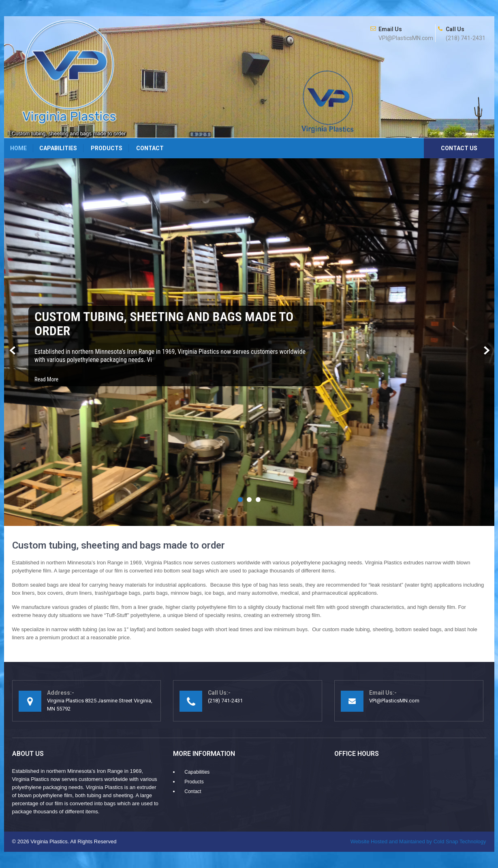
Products (107, 148)
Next (486, 351)
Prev (13, 351)
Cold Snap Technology (418, 841)
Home (18, 148)
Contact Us (459, 148)
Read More (46, 379)
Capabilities (58, 148)
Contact (150, 148)
